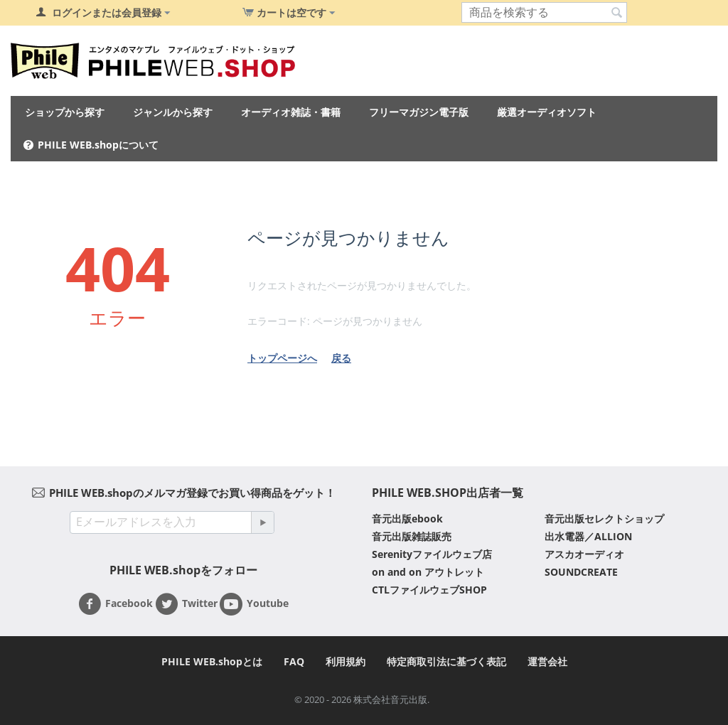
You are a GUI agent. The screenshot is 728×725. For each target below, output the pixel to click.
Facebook (116, 604)
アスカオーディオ (584, 554)
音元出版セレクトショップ (604, 519)
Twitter (186, 604)
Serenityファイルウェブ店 (432, 554)
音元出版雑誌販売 (412, 536)
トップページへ (282, 358)
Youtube (254, 604)
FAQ (294, 661)
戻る (341, 358)
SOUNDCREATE (581, 572)
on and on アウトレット (428, 572)
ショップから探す (65, 112)
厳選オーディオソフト (547, 112)
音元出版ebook (407, 519)
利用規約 (346, 661)
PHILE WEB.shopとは (212, 661)
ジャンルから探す (173, 112)
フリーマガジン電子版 (419, 112)
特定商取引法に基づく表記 (446, 661)
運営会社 (547, 661)
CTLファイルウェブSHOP (429, 590)
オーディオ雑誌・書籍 (291, 112)
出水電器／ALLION (588, 536)
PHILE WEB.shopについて (98, 145)
